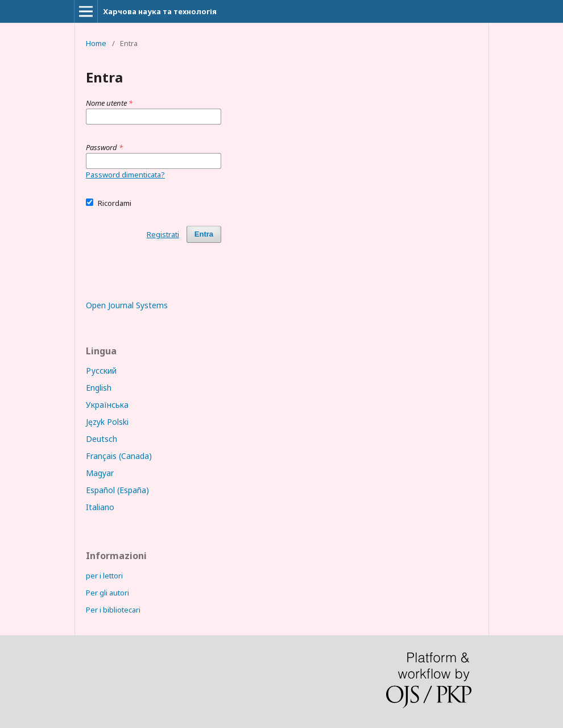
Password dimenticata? (125, 175)
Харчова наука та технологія (160, 11)
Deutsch (102, 439)
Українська (107, 405)
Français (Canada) (119, 456)
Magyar (100, 473)
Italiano (100, 507)
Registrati (163, 234)
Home (96, 43)
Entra (204, 234)
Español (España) (117, 490)
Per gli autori (107, 593)
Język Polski (107, 422)
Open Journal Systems (127, 305)
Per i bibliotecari (113, 610)
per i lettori (104, 576)
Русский (101, 371)
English (99, 388)
